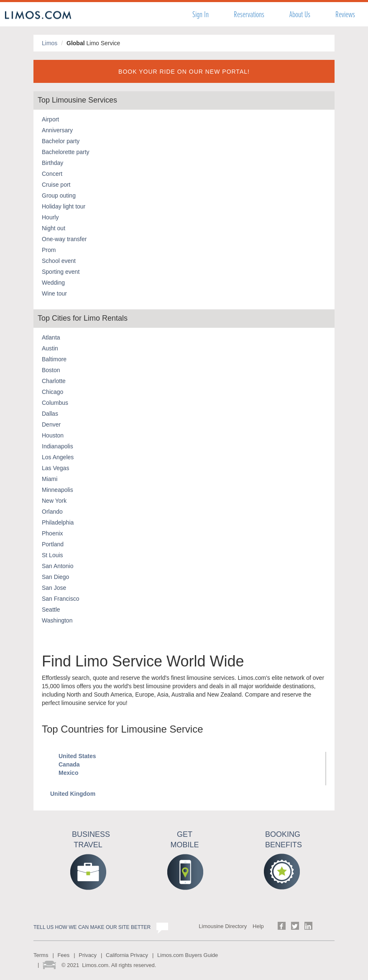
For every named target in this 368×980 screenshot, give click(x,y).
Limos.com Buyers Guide (188, 955)
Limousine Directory (223, 926)
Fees (63, 955)
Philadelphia (58, 522)
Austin (50, 348)
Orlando (52, 512)
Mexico (68, 773)
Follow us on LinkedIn (308, 926)
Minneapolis (57, 490)
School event (59, 261)
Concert (52, 174)
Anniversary (57, 130)
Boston (51, 370)
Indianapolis (57, 446)
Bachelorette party (66, 152)
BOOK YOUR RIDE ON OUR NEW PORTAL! (184, 72)
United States (77, 756)
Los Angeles (58, 457)
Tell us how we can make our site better (92, 927)
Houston (53, 435)
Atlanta (51, 337)
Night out (54, 228)
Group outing (59, 195)
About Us (300, 14)
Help (258, 926)
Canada (69, 764)
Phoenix (52, 533)
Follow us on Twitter (295, 926)
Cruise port (56, 185)
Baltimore (54, 359)
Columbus (55, 403)
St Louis (52, 555)
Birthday (52, 163)
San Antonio (58, 566)
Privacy (88, 955)
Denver (51, 424)
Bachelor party (61, 141)
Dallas (50, 414)
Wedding (53, 283)
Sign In (201, 14)
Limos (50, 43)
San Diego (55, 577)
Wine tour (54, 293)
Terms (41, 955)
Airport (50, 119)
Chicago (52, 392)
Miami (50, 479)
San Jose (54, 588)
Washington (57, 620)
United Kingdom (73, 794)
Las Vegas (55, 468)
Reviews (345, 14)
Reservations (249, 14)
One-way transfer (64, 239)
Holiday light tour (64, 206)
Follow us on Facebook (282, 926)
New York (54, 501)
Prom (49, 250)
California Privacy (127, 955)
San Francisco (60, 599)
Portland (53, 544)
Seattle (51, 610)
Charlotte (54, 381)
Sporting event (61, 272)
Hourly (50, 217)
